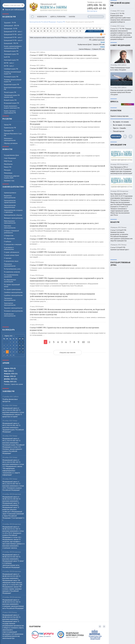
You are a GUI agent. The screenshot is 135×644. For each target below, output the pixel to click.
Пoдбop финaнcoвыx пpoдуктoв (10, 400)
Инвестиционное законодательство (10, 222)
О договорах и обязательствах (9, 248)
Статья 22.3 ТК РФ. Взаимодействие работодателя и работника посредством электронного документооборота (120, 18)
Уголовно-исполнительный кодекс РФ (12, 73)
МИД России (8, 161)
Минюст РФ (8, 167)
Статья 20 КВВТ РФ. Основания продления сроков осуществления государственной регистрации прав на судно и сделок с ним (67, 167)
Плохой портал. (118, 131)
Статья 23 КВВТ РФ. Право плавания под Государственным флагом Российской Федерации (65, 123)
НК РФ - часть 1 (9, 63)
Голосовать (116, 136)
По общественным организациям (10, 281)
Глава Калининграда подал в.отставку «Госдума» (120, 69)
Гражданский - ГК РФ (11, 29)
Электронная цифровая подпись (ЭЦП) (12, 177)
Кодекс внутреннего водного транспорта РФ (12, 107)
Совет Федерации (10, 158)
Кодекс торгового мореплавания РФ (10, 112)
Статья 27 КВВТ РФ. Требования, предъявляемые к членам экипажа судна (63, 55)
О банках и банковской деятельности (11, 232)
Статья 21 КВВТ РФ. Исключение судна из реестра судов (55, 153)
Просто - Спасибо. (119, 128)
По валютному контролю (12, 272)
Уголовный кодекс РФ (11, 77)
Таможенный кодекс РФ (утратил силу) (12, 96)
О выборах (8, 241)
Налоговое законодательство (10, 227)
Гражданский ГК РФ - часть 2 (13, 34)
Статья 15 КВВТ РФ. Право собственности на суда (52, 239)
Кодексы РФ (42, 17)
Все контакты (92, 11)
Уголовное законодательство (13, 311)
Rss (103, 34)
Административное (10, 193)
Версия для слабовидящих (13, 9)
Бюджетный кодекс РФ (11, 84)
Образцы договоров (11, 143)
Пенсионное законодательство (10, 265)
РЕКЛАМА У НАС (9, 181)
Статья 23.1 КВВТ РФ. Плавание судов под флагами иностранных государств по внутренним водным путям (65, 109)
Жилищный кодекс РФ (11, 51)
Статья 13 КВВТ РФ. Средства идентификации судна (53, 265)
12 (23, 345)
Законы (72, 17)
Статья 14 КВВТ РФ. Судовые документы (48, 252)
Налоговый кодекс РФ (11, 60)
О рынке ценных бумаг (11, 255)
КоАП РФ (7, 57)
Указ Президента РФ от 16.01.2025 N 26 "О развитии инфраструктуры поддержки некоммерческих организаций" (121, 170)
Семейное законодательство (13, 292)
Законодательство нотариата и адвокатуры (13, 211)
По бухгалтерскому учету (12, 269)
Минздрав (7, 170)
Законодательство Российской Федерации (43, 22)
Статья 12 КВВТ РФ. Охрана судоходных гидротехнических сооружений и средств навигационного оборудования (67, 279)
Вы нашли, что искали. (121, 122)
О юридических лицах (11, 261)
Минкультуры (8, 173)
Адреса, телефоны (58, 17)
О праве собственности (12, 252)
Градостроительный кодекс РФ (13, 88)
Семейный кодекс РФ (11, 69)
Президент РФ (9, 131)
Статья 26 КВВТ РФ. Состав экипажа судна (49, 68)
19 (23, 349)
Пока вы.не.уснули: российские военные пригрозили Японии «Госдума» (121, 92)
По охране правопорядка (12, 289)
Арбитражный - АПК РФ (11, 26)
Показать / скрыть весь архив (13, 384)
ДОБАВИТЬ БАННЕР (128, 105)
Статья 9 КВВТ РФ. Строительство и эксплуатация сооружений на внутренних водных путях (64, 329)
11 (20, 345)
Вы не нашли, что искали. (122, 125)
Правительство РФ (10, 128)
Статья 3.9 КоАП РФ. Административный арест (120, 248)
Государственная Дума (11, 155)
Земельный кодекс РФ (11, 54)
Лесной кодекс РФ (10, 92)
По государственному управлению (11, 276)
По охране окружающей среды (12, 285)
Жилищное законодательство (13, 218)
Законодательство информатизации (10, 206)
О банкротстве (9, 236)
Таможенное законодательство (10, 299)
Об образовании (9, 238)
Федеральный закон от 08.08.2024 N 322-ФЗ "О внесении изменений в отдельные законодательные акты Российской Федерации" (13, 604)
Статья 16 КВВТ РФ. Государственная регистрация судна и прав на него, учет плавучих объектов (64, 224)
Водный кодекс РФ (10, 100)
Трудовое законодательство (13, 308)
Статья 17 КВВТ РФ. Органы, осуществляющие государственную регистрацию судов (68, 210)
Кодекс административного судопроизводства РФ (13, 47)
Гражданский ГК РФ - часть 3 (13, 37)
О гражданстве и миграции (13, 244)
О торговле (8, 258)
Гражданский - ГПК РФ (11, 43)
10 (83, 342)
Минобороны (8, 164)
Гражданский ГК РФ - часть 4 (13, 40)
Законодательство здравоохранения (10, 201)
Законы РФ (8, 125)
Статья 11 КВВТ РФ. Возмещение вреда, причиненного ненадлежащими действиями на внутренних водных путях (62, 295)
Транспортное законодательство (10, 304)
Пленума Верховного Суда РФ (13, 135)
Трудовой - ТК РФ (10, 23)
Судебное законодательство (13, 295)
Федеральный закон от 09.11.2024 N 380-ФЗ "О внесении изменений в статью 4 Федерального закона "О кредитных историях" (13, 412)
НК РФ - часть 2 (9, 66)
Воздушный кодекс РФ (11, 103)
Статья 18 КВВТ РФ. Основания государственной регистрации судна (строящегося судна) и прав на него (67, 196)
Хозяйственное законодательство (10, 315)
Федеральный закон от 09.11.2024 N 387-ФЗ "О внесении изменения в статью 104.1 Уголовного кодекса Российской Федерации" (13, 486)
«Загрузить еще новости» (67, 353)
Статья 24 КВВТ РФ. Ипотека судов (45, 94)
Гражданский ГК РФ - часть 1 (13, 31)
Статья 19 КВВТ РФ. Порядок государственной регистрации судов (59, 181)
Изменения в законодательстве (10, 139)
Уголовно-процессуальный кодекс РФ (13, 81)
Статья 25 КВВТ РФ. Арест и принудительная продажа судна (57, 81)
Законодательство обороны (13, 215)
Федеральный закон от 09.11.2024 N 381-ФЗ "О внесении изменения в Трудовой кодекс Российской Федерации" (13, 427)
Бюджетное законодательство (10, 197)
